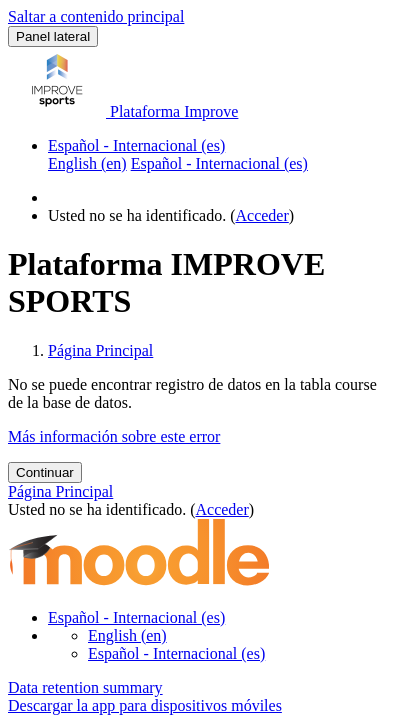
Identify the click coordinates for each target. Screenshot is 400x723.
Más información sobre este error (114, 436)
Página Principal (100, 350)
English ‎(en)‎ (127, 635)
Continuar (45, 472)
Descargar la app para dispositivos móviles (145, 705)
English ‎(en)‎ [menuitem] (87, 163)
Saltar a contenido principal (96, 16)
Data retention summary (85, 687)
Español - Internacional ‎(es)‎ (136, 145)
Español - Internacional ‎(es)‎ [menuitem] (219, 163)
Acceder (262, 215)
